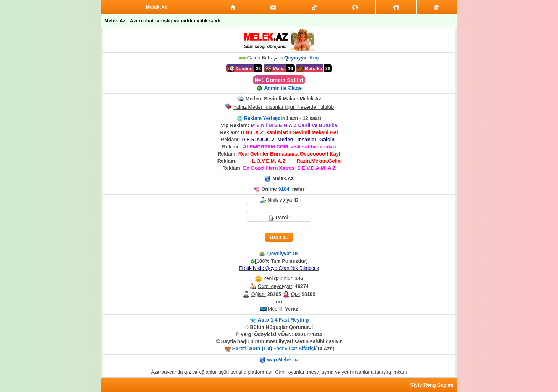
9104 (284, 189)
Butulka (309, 69)
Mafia (275, 69)
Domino (240, 69)
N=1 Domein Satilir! (279, 80)
